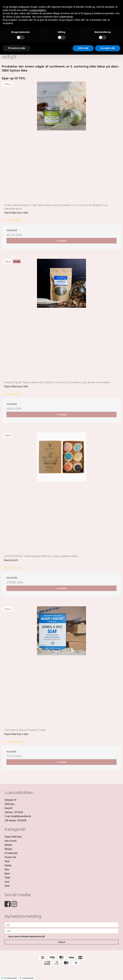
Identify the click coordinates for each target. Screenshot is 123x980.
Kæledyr (8, 865)
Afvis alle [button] (83, 48)
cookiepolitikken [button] (38, 10)
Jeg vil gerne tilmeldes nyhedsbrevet (26, 937)
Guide (7, 886)
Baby (7, 869)
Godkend (61, 942)
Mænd (7, 873)
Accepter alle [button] (108, 48)
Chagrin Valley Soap (13, 836)
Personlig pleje (11, 853)
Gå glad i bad (10, 857)
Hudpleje (8, 845)
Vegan (7, 861)
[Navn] (61, 924)
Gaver (7, 882)
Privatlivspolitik (10, 978)
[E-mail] (61, 930)
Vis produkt (62, 241)
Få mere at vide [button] (17, 48)
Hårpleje (8, 849)
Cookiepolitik (28, 978)
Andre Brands (11, 841)
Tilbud (7, 877)
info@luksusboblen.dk (21, 816)
